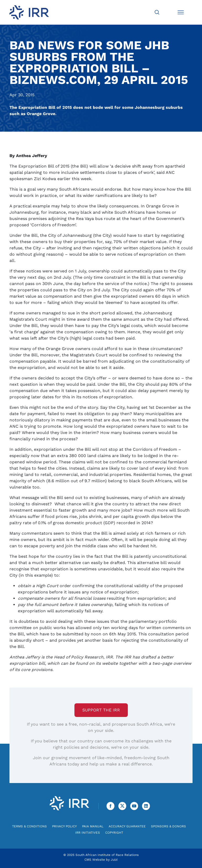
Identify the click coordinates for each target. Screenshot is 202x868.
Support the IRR (101, 710)
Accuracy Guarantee (127, 826)
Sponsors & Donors (168, 826)
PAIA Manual (93, 826)
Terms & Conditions (29, 826)
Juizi (114, 860)
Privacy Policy (64, 826)
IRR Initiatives (88, 833)
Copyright (114, 833)
